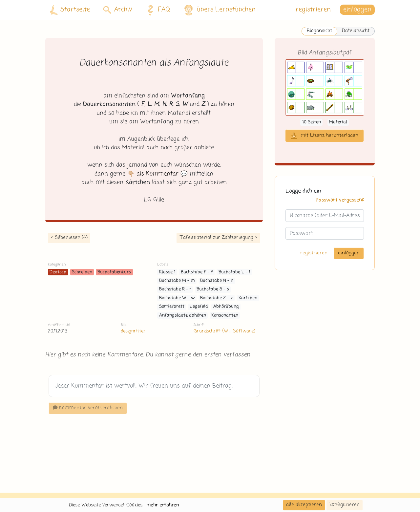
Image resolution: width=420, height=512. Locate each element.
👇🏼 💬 (157, 174)
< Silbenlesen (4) (69, 238)
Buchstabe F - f (197, 272)
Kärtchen (248, 298)
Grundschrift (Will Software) (224, 331)
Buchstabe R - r (175, 289)
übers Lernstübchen (219, 10)
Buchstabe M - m (177, 281)
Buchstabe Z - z (217, 298)
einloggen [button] (357, 10)
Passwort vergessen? (340, 200)
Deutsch (58, 272)
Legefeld (199, 307)
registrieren (313, 10)
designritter (133, 331)
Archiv (118, 10)
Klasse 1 (167, 272)
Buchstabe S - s (213, 289)
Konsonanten (225, 316)
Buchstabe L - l (234, 272)
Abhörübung (226, 307)
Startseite (70, 10)
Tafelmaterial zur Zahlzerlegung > (218, 238)
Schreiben (82, 272)
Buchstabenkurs (114, 272)
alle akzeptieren (304, 505)
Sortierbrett (172, 307)
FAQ (157, 10)
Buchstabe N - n (217, 281)
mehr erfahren (163, 505)
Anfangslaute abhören (183, 316)
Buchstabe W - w (177, 298)
